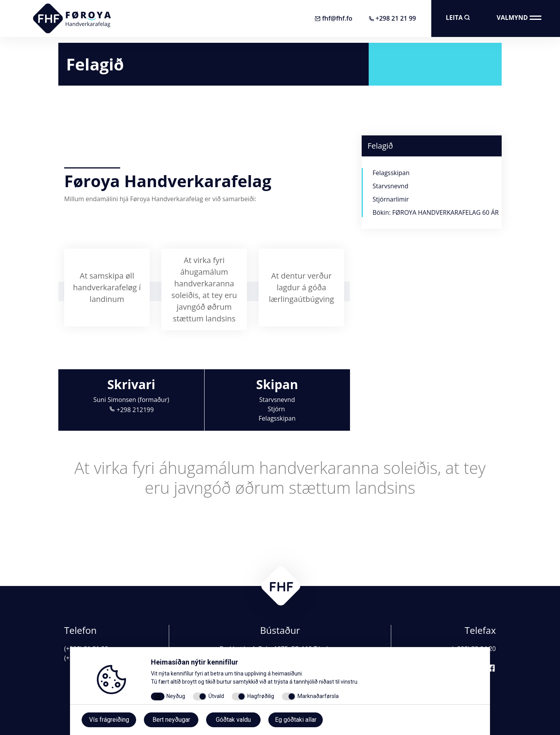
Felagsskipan (277, 418)
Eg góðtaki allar (296, 720)
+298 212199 (131, 410)
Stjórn (277, 409)
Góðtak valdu (233, 720)
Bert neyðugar (171, 720)
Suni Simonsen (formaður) (131, 400)
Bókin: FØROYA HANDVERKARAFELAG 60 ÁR (436, 212)
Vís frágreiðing (109, 720)
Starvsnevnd (277, 400)
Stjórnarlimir (391, 199)
